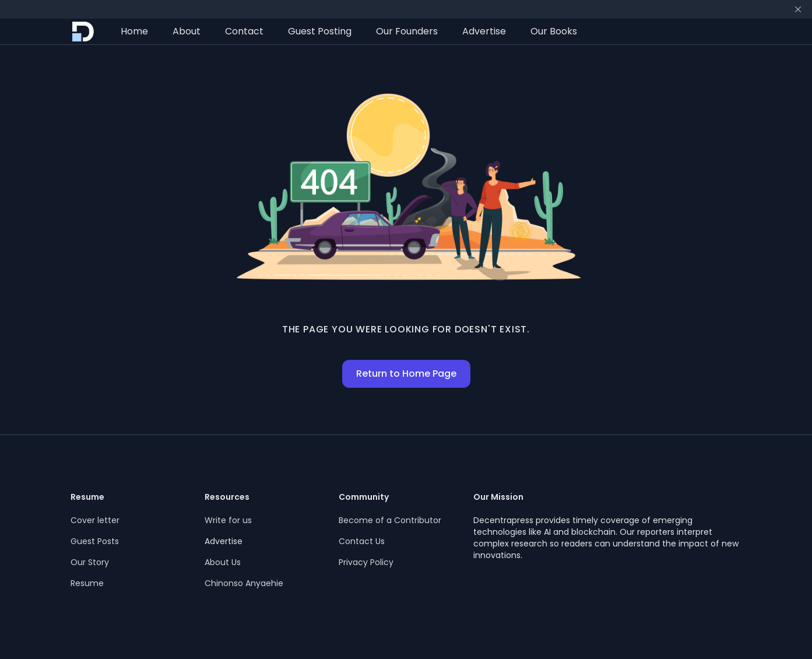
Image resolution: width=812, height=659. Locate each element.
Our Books (554, 31)
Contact (244, 31)
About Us (223, 562)
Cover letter (95, 520)
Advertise (484, 31)
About (187, 31)
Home (134, 31)
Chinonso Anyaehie (244, 583)
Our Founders (407, 31)
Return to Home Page (406, 374)
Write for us (228, 520)
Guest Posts (95, 541)
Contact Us (362, 541)
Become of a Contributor (390, 520)
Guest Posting (320, 31)
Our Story (90, 562)
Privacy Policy (366, 562)
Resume (87, 583)
